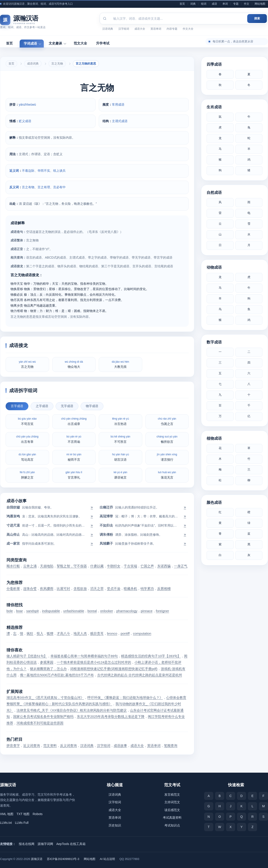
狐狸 (50, 633)
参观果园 (47, 662)
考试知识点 (172, 825)
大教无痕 (120, 364)
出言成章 (74, 421)
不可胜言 (120, 439)
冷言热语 (120, 421)
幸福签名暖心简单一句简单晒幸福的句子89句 (84, 656)
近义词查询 (32, 746)
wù (34, 105)
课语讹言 (120, 475)
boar (19, 611)
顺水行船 (13, 566)
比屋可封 (63, 589)
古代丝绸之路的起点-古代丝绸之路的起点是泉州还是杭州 (140, 675)
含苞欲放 (80, 589)
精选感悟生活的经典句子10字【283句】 (151, 656)
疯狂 (30, 633)
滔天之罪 (97, 589)
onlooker (107, 611)
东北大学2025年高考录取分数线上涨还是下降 (111, 716)
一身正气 (181, 566)
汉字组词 (124, 29)
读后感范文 (172, 810)
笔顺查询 (171, 746)
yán (21, 105)
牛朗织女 (114, 566)
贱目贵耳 (97, 633)
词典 (193, 4)
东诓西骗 (164, 566)
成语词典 (33, 64)
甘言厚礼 (74, 475)
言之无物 (57, 64)
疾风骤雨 (47, 589)
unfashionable (74, 611)
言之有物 (28, 187)
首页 (182, 4)
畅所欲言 (167, 439)
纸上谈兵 (59, 171)
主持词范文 (172, 802)
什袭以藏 (97, 566)
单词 (225, 4)
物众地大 (74, 364)
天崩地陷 (47, 566)
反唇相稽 (164, 589)
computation (142, 633)
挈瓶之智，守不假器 (72, 566)
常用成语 (118, 105)
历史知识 (115, 825)
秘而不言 (74, 457)
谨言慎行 (167, 457)
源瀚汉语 (37, 859)
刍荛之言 (167, 421)
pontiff (125, 633)
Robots (38, 814)
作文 (247, 4)
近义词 (14, 171)
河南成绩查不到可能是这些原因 (40, 723)
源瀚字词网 (45, 844)
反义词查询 (68, 746)
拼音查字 (13, 746)
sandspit (32, 611)
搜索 (257, 18)
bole (10, 611)
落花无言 (167, 475)
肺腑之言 (27, 475)
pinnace (147, 611)
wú (30, 105)
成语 (214, 4)
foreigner (162, 611)
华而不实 (44, 171)
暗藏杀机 (130, 589)
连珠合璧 (30, 589)
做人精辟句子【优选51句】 (27, 656)
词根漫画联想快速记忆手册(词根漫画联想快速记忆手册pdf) (114, 669)
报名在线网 (27, 844)
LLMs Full (22, 823)
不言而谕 (74, 439)
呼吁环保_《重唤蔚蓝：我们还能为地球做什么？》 (125, 698)
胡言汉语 (120, 457)
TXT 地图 (23, 814)
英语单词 (156, 29)
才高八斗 (63, 633)
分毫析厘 (13, 589)
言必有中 (59, 187)
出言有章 (27, 439)
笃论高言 (27, 457)
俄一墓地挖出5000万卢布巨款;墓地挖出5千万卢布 (57, 675)
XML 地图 (7, 814)
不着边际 (28, 171)
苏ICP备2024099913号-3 (63, 859)
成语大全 (140, 29)
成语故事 (120, 746)
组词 (204, 4)
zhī (26, 105)
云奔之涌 (30, 566)
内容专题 (172, 29)
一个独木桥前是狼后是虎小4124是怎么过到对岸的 (94, 662)
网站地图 (260, 4)
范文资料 (50, 746)
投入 (40, 633)
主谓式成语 (120, 121)
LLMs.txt (6, 823)
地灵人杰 (80, 633)
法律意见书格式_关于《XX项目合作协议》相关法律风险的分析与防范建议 (72, 710)
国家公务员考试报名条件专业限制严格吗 (43, 716)
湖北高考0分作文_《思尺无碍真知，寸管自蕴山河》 (45, 698)
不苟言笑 (27, 421)
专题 (236, 4)
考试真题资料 (172, 818)
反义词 (14, 187)
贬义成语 (25, 121)
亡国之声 (147, 566)
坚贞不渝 (114, 589)
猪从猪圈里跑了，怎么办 (48, 669)
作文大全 (188, 29)
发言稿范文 (172, 795)
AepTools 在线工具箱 (71, 844)
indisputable (51, 611)
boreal (92, 611)
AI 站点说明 (107, 859)
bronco (112, 633)
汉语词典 (108, 29)
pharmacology (127, 611)
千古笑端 (130, 566)
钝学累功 (147, 589)
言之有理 (44, 187)
